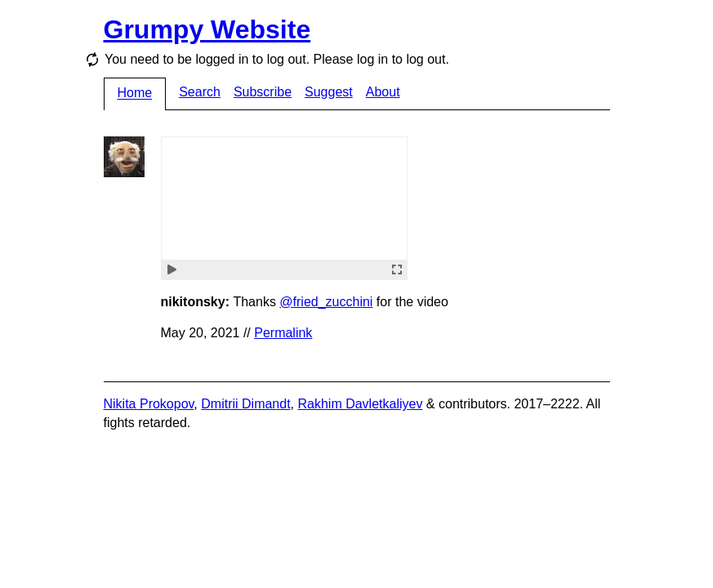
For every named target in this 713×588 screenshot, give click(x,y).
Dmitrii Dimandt (245, 404)
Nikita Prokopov (149, 404)
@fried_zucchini (326, 302)
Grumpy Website (207, 29)
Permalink (283, 333)
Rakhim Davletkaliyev (360, 404)
